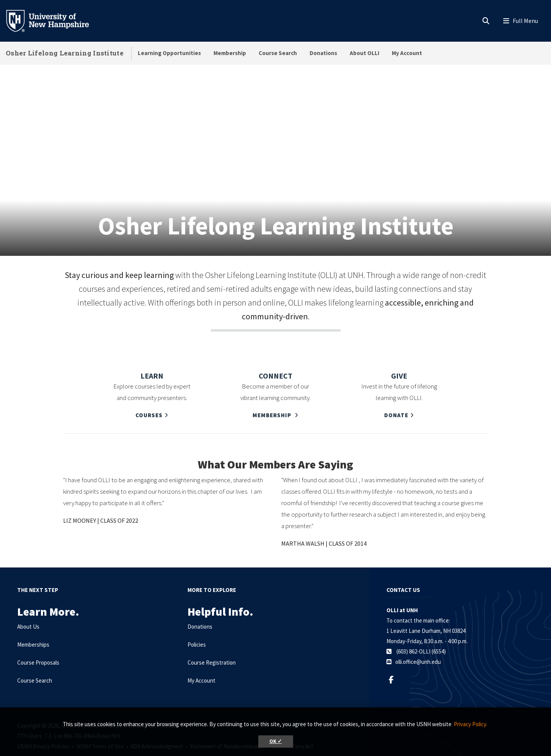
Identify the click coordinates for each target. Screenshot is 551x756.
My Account (407, 53)
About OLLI (364, 53)
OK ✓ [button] (276, 741)
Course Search (278, 53)
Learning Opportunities (169, 53)
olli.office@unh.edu (418, 643)
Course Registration (212, 644)
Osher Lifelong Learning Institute (65, 53)
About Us (28, 608)
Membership (230, 53)
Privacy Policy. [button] (470, 724)
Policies (197, 626)
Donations (323, 53)
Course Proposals (38, 644)
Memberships (33, 626)
